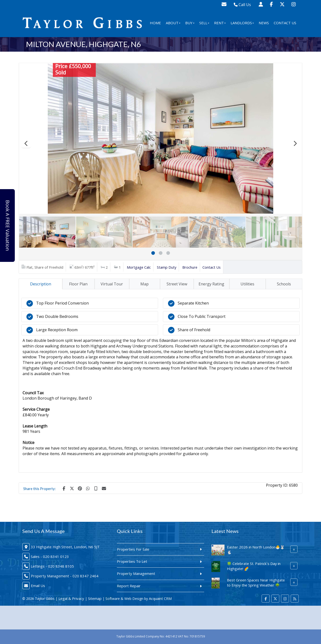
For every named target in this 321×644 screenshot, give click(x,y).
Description (41, 284)
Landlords (242, 23)
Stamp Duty (167, 267)
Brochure (190, 267)
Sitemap (95, 598)
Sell (204, 23)
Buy (190, 23)
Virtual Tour (112, 284)
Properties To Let (132, 561)
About (173, 23)
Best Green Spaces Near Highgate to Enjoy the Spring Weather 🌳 (256, 583)
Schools (284, 284)
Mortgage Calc (139, 267)
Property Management (136, 573)
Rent (220, 23)
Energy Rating (211, 284)
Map (144, 284)
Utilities (247, 284)
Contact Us (285, 23)
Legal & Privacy (71, 598)
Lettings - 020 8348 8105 (52, 566)
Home (155, 23)
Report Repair (129, 586)
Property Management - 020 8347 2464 (65, 576)
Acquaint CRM (160, 598)
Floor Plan (78, 284)
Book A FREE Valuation (8, 225)
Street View (177, 284)
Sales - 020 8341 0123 (50, 556)
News (264, 23)
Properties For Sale (133, 549)
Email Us (38, 586)
